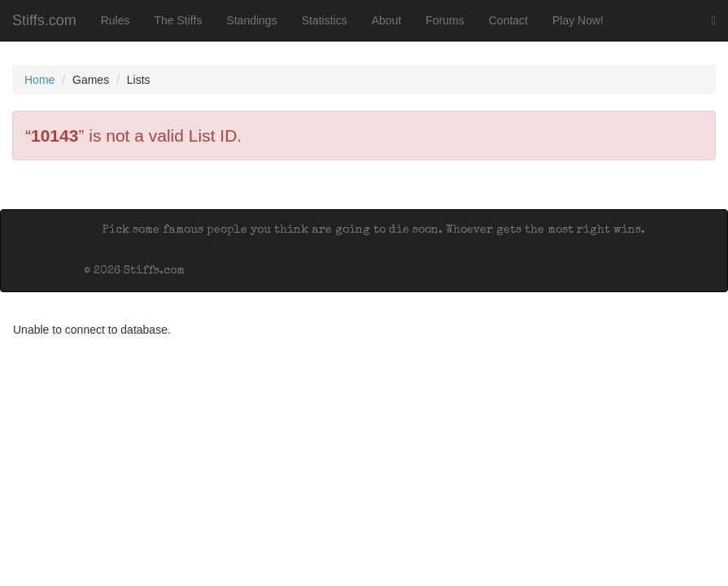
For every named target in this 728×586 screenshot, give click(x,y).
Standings (251, 20)
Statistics (325, 20)
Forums (445, 20)
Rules (116, 20)
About (387, 20)
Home (39, 80)
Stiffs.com (44, 20)
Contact (508, 20)
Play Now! (578, 20)
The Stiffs (179, 20)
